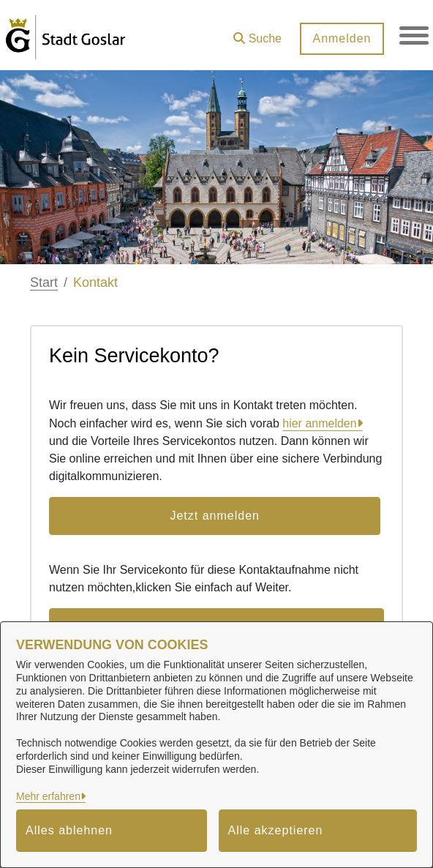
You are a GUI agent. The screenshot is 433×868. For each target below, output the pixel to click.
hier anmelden (319, 423)
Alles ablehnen (69, 830)
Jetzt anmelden (215, 516)
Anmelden (342, 38)
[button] (257, 33)
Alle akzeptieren (276, 830)
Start (44, 283)
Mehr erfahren (48, 796)
